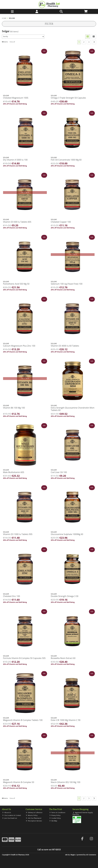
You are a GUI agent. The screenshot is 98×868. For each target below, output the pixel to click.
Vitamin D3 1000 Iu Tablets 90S (18, 534)
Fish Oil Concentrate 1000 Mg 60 (66, 160)
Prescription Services (34, 821)
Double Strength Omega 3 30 (65, 596)
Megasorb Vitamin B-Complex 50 (19, 782)
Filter (49, 24)
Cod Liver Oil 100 (59, 472)
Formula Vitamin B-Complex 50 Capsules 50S (24, 658)
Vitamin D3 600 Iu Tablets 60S (17, 222)
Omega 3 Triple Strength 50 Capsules (68, 98)
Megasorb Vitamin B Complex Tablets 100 (23, 720)
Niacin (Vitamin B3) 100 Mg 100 (66, 782)
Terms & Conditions (57, 813)
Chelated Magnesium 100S (16, 98)
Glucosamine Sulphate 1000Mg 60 (67, 534)
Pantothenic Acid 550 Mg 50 (16, 284)
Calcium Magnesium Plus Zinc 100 (19, 346)
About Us (7, 813)
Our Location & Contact (12, 815)
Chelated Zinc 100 (12, 596)
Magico (73, 855)
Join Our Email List (10, 818)
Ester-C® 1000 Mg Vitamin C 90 (66, 720)
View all (12, 42)
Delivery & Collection (34, 813)
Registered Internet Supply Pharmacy (83, 813)
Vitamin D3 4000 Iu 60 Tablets (65, 346)
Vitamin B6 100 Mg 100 (14, 408)
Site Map (53, 821)
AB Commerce (91, 855)
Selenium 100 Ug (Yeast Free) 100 (67, 284)
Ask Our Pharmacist (34, 818)
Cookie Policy (55, 818)
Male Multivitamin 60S (14, 472)
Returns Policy (32, 815)
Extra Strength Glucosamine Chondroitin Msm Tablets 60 (73, 409)
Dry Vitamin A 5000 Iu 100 (15, 160)
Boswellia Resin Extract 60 (63, 658)
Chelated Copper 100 (61, 222)
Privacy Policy (55, 815)
